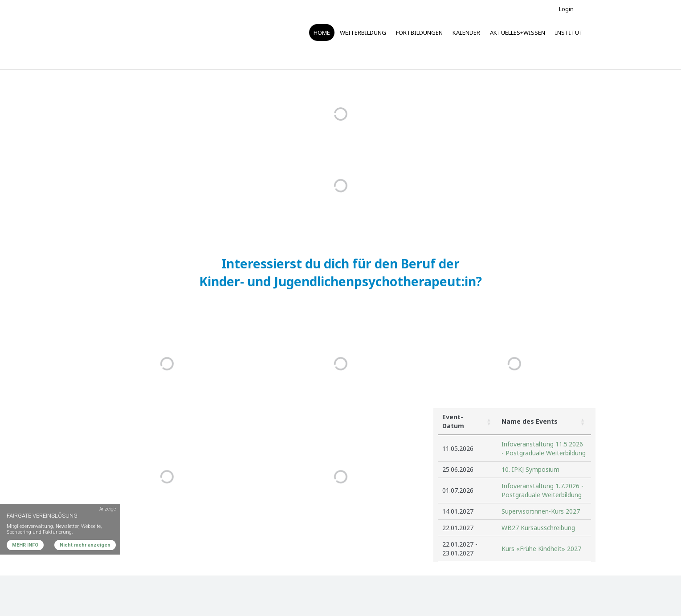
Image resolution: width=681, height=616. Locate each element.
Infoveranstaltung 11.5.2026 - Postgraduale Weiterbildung (544, 448)
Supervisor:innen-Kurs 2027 (541, 511)
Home (322, 32)
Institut (569, 32)
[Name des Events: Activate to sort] (544, 421)
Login (566, 9)
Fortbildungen (419, 32)
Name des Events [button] (530, 421)
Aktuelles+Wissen (518, 32)
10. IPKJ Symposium (530, 469)
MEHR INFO (25, 545)
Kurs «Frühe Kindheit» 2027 (541, 549)
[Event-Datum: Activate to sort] (467, 421)
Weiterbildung (363, 32)
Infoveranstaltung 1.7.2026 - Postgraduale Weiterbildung (542, 490)
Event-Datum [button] (453, 421)
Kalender (466, 32)
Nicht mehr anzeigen (85, 545)
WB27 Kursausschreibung (538, 528)
